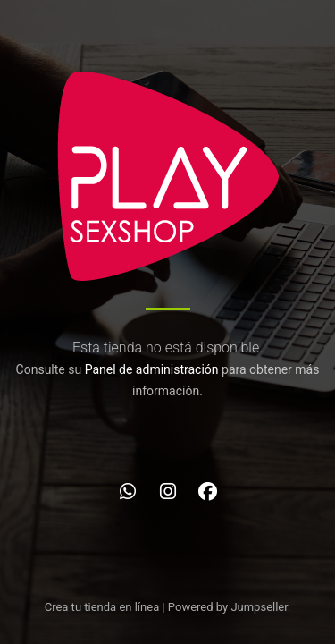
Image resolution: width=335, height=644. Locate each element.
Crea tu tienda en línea (104, 607)
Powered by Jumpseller (228, 607)
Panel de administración (152, 369)
